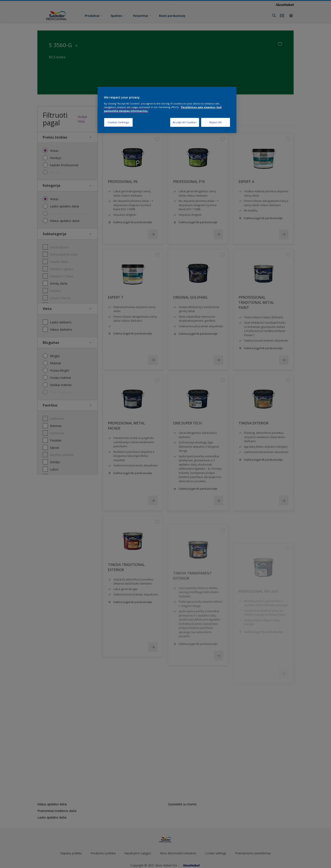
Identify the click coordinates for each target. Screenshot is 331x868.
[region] (167, 110)
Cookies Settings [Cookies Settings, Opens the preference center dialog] (118, 122)
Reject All (216, 122)
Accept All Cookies (185, 122)
